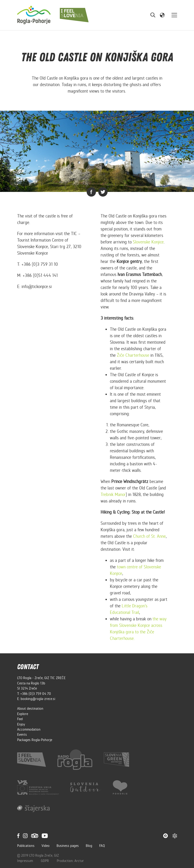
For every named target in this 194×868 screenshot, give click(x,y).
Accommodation (29, 729)
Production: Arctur (70, 861)
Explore (23, 714)
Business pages (68, 846)
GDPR (45, 861)
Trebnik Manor (113, 494)
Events (22, 735)
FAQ (102, 846)
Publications (26, 846)
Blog (89, 846)
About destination (30, 709)
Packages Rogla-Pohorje (35, 740)
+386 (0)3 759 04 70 (36, 694)
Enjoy (21, 724)
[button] (162, 15)
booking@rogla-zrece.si (38, 699)
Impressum (25, 861)
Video (46, 846)
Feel (20, 719)
